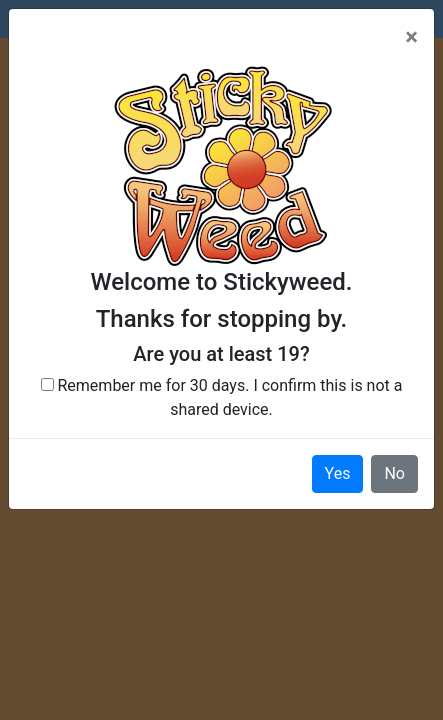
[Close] (411, 37)
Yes (338, 473)
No (394, 473)
